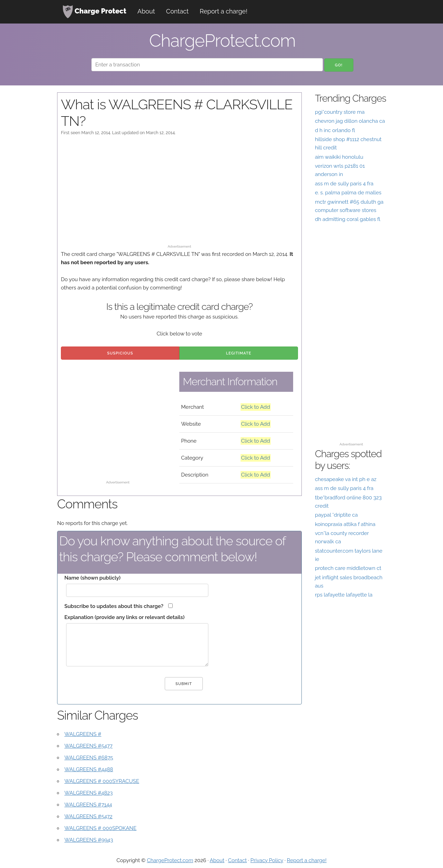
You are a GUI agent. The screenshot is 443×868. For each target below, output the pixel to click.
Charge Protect (94, 12)
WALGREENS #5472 (88, 816)
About (146, 11)
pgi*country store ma (340, 112)
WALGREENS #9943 (89, 840)
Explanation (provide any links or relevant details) (124, 617)
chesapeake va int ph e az (346, 479)
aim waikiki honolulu (339, 157)
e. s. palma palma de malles (348, 193)
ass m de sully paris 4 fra (344, 184)
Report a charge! (224, 11)
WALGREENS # (83, 734)
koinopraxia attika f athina (345, 524)
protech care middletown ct (348, 568)
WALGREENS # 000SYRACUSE (102, 781)
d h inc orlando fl (335, 130)
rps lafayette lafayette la (344, 595)
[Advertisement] (179, 193)
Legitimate (239, 353)
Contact (177, 11)
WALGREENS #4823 (89, 793)
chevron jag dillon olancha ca (350, 121)
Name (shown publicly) (92, 578)
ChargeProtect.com (170, 860)
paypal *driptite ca (336, 515)
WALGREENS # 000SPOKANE (100, 828)
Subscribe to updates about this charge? (114, 606)
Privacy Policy (267, 860)
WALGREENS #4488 (89, 769)
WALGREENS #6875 (89, 758)
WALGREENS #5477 (88, 746)
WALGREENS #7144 (88, 805)
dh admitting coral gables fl (348, 219)
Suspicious (120, 353)
